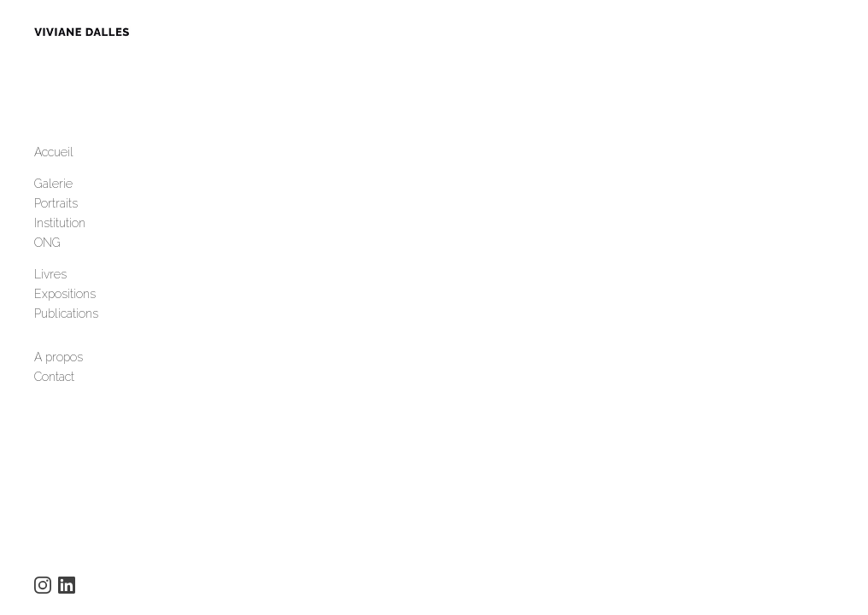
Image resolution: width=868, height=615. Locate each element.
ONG (47, 249)
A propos (59, 364)
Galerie (53, 190)
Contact (54, 384)
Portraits (56, 210)
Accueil (54, 159)
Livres (50, 281)
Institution (60, 230)
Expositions (65, 301)
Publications (66, 320)
